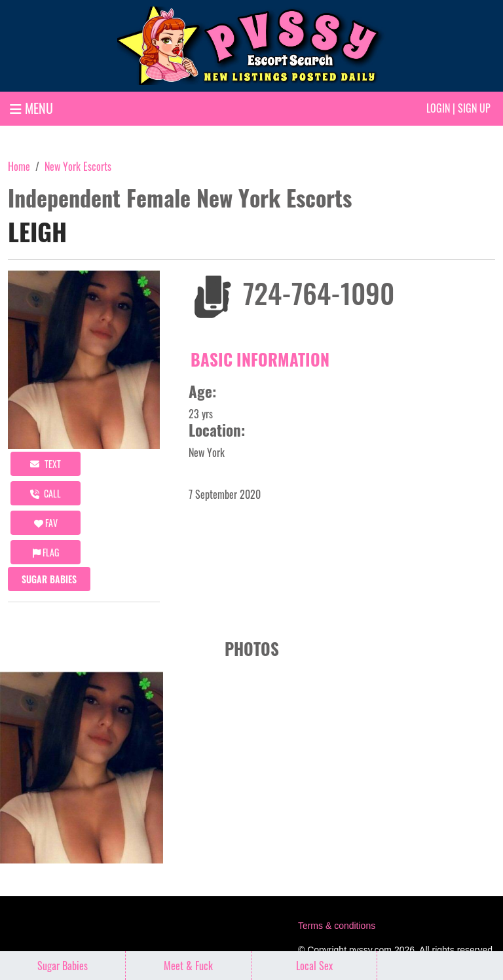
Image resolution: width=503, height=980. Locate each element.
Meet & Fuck (188, 966)
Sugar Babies (49, 579)
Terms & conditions (337, 926)
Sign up (474, 108)
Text (46, 464)
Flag (46, 552)
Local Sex (314, 966)
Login (438, 108)
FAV (46, 523)
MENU (31, 108)
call (46, 493)
